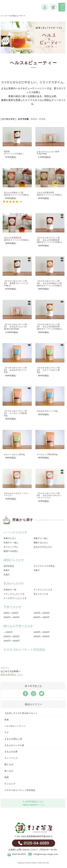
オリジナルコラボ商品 (44, 566)
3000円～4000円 (42, 617)
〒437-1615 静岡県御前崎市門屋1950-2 (34, 836)
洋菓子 (37, 570)
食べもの (9, 771)
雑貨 (7, 777)
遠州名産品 (9, 566)
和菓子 (7, 570)
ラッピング (10, 784)
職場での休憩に (11, 551)
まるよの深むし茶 (13, 739)
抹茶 (7, 720)
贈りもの (9, 764)
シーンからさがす (15, 532)
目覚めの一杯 (10, 590)
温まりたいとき (41, 594)
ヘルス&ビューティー (15, 726)
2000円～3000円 (12, 617)
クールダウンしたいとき (15, 598)
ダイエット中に (11, 547)
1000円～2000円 (42, 613)
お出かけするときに (43, 547)
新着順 (42, 119)
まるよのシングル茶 (14, 745)
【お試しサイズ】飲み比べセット (21, 713)
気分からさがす (14, 583)
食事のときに (10, 538)
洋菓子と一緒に (11, 543)
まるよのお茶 (11, 752)
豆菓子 (7, 575)
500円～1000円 (11, 613)
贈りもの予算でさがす (18, 626)
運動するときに (41, 543)
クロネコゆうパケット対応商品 (20, 790)
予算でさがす (12, 607)
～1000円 (8, 632)
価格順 (34, 119)
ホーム (3, 16)
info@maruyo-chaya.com (43, 854)
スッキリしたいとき (43, 590)
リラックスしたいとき (14, 594)
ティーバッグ (11, 758)
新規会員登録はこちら (12, 675)
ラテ (7, 732)
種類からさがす (14, 560)
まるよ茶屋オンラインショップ (21, 10)
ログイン (5, 668)
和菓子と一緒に (41, 538)
